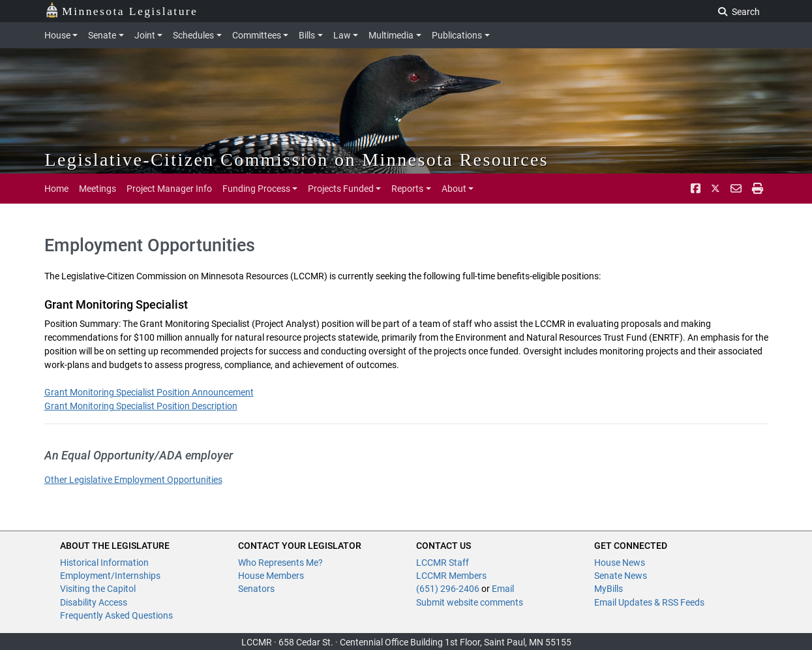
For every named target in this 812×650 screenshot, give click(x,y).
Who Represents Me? (280, 563)
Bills (307, 35)
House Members (271, 576)
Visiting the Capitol (98, 589)
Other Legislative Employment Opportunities (133, 480)
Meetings (98, 189)
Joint (145, 35)
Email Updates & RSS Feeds (649, 602)
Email (503, 589)
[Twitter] (715, 189)
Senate (102, 35)
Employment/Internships (110, 576)
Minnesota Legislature (122, 10)
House (57, 35)
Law (342, 35)
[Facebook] (696, 189)
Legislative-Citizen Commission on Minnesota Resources (297, 160)
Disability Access (94, 602)
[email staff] (736, 189)
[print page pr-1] (758, 189)
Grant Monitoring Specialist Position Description (141, 406)
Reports (407, 189)
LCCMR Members (451, 576)
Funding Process (256, 189)
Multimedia (391, 35)
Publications (457, 35)
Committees (257, 35)
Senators (256, 589)
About (454, 189)
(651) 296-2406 (448, 589)
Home (56, 189)
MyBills (609, 589)
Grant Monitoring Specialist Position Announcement (149, 392)
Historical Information (104, 563)
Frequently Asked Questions (116, 615)
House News (620, 563)
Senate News (621, 576)
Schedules (193, 35)
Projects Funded (341, 189)
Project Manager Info (169, 189)
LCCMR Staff (443, 563)
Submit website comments (470, 602)
